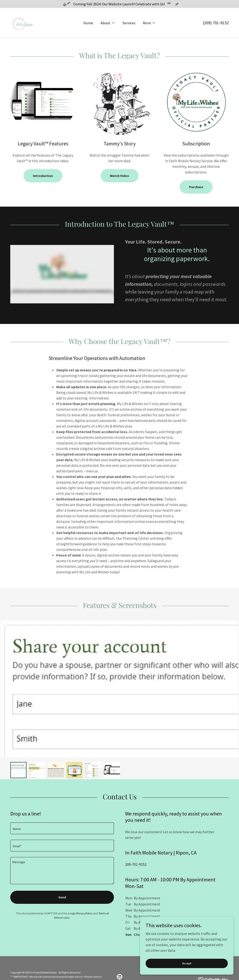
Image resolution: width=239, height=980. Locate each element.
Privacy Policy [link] (84, 913)
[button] (108, 23)
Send (62, 897)
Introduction (43, 176)
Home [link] (88, 23)
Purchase (196, 187)
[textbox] (62, 828)
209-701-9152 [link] (136, 864)
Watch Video (119, 176)
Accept (187, 963)
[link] (22, 22)
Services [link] (129, 23)
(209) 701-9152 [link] (216, 23)
